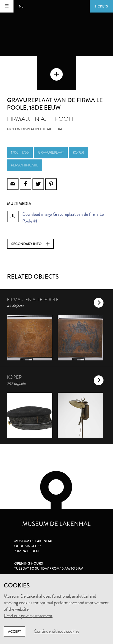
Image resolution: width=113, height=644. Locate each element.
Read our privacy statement (28, 616)
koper (78, 152)
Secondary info (30, 244)
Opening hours (29, 563)
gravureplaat (51, 152)
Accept (14, 631)
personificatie (25, 165)
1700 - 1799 (20, 152)
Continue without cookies (56, 631)
